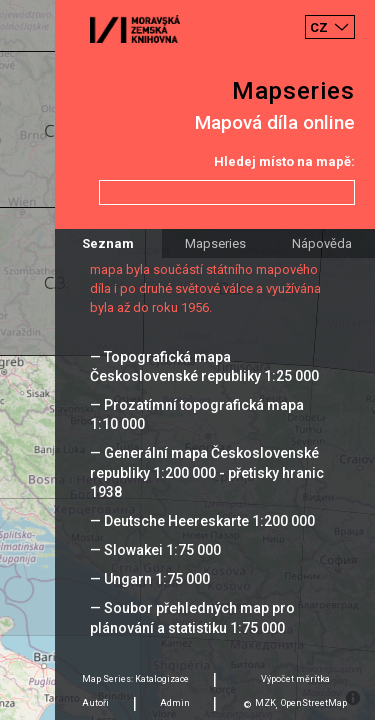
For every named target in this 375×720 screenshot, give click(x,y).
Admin (175, 703)
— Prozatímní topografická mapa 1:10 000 (197, 414)
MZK (265, 703)
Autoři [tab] (95, 703)
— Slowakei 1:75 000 (155, 550)
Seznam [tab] (108, 243)
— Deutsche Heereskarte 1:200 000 (202, 521)
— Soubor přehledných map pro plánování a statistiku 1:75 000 (192, 617)
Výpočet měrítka (295, 679)
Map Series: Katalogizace (135, 679)
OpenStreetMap (314, 703)
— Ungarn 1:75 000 (150, 579)
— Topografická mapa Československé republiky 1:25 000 (204, 366)
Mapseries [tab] (215, 243)
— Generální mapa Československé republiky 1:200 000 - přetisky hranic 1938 (207, 472)
